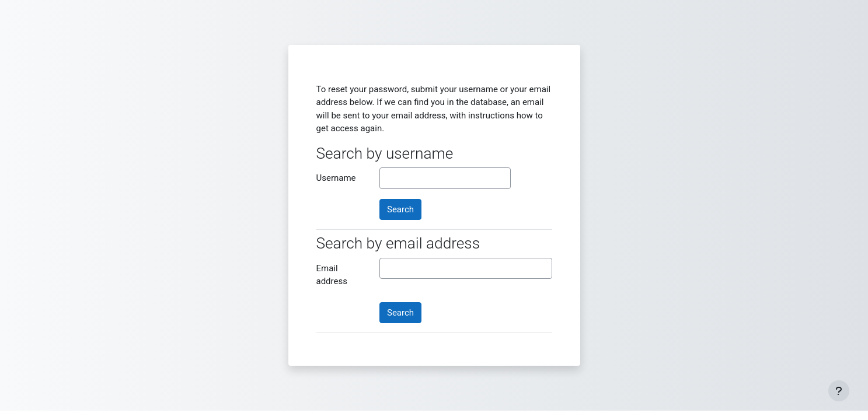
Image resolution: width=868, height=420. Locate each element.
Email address (332, 275)
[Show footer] (839, 391)
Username (336, 178)
